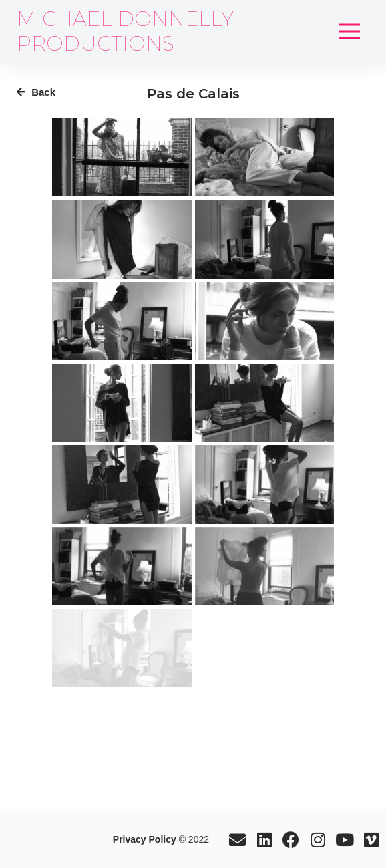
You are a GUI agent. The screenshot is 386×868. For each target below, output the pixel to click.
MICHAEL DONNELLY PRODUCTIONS (125, 31)
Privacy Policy (145, 839)
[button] (349, 31)
